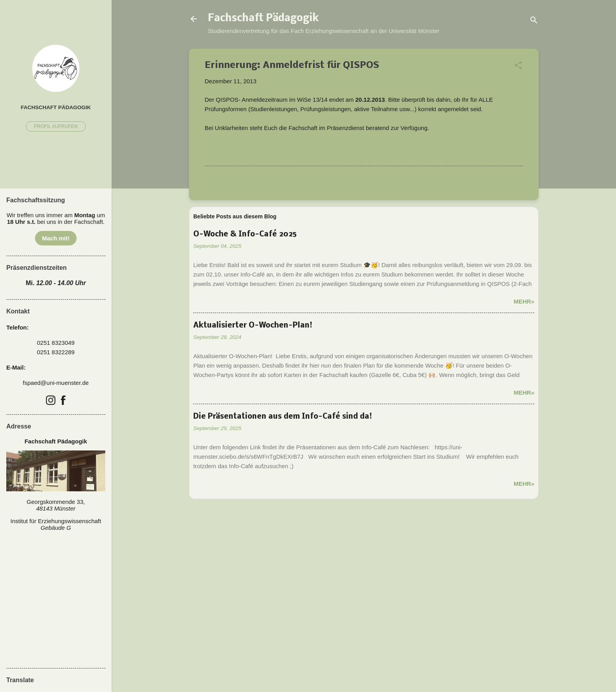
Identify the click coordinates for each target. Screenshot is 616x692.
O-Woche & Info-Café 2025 (245, 234)
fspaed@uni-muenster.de (56, 383)
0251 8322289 (56, 352)
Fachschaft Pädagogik (263, 19)
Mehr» (524, 301)
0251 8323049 (56, 343)
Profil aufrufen (56, 126)
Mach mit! (56, 238)
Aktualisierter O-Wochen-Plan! (253, 326)
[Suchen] (534, 21)
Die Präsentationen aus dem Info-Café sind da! (283, 417)
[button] (518, 67)
